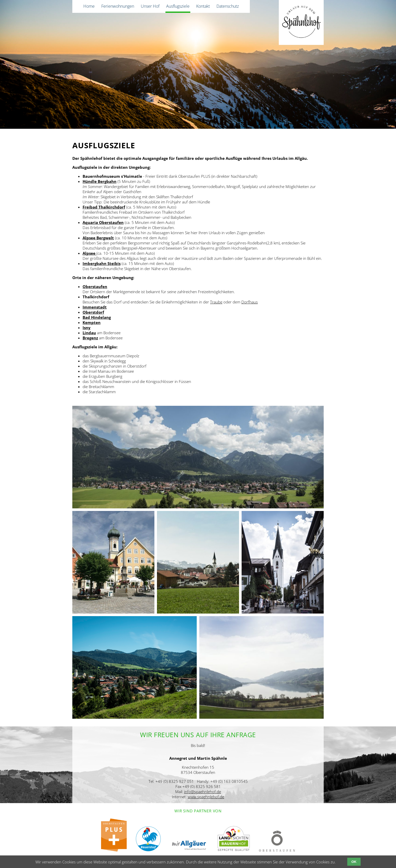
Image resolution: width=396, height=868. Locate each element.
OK (354, 862)
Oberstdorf (93, 312)
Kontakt (203, 6)
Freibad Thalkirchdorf (104, 207)
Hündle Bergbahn (100, 181)
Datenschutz (228, 6)
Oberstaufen (95, 287)
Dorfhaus (250, 302)
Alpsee (90, 253)
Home (89, 6)
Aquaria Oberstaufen (103, 222)
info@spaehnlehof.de (203, 792)
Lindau (89, 333)
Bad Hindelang (97, 317)
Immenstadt (95, 307)
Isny (87, 328)
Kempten (92, 322)
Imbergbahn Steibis (102, 263)
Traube (216, 302)
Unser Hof (150, 6)
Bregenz (90, 338)
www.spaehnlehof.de (206, 797)
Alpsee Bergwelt (98, 238)
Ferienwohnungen (118, 6)
